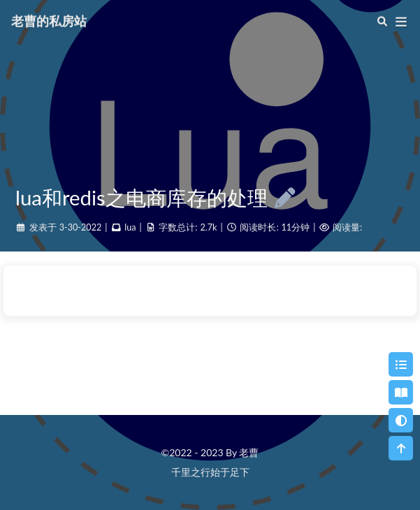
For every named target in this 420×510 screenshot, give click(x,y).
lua (130, 227)
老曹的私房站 (49, 20)
